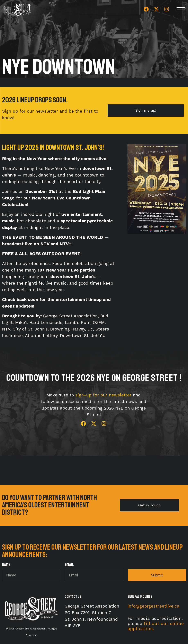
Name (6, 565)
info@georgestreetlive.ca (153, 606)
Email (69, 565)
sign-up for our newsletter (103, 395)
